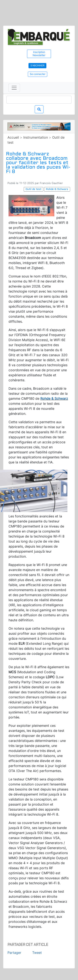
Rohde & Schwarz (54, 398)
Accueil (13, 137)
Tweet (37, 953)
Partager (14, 953)
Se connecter (38, 74)
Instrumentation (36, 137)
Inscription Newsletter (39, 54)
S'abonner (37, 65)
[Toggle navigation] (14, 88)
